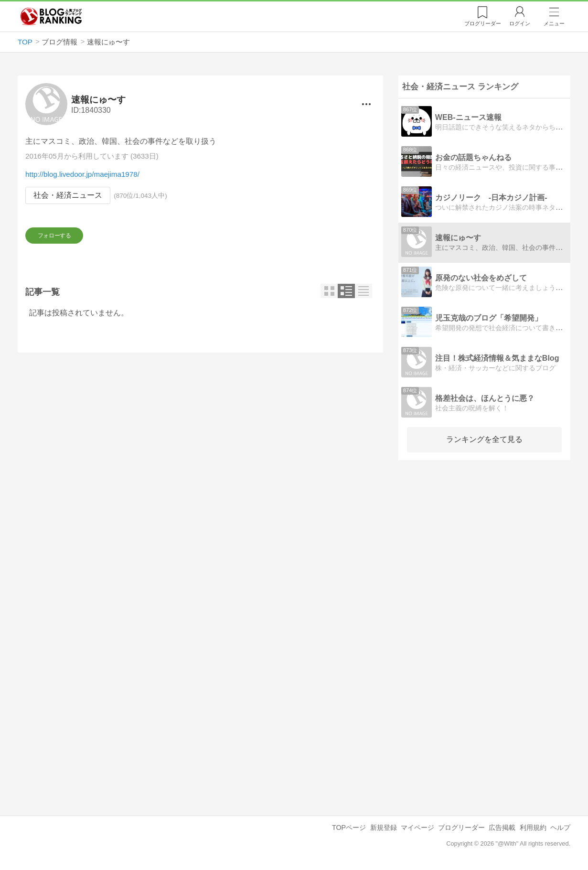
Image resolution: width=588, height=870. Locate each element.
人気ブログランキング (51, 16)
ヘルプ (560, 827)
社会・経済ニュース (68, 196)
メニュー (554, 23)
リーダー (483, 23)
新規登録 (384, 827)
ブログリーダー (461, 827)
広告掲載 (502, 827)
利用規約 (533, 827)
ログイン (520, 23)
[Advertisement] (200, 451)
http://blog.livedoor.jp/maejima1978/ (82, 175)
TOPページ (349, 827)
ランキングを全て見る (484, 439)
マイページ (417, 827)
